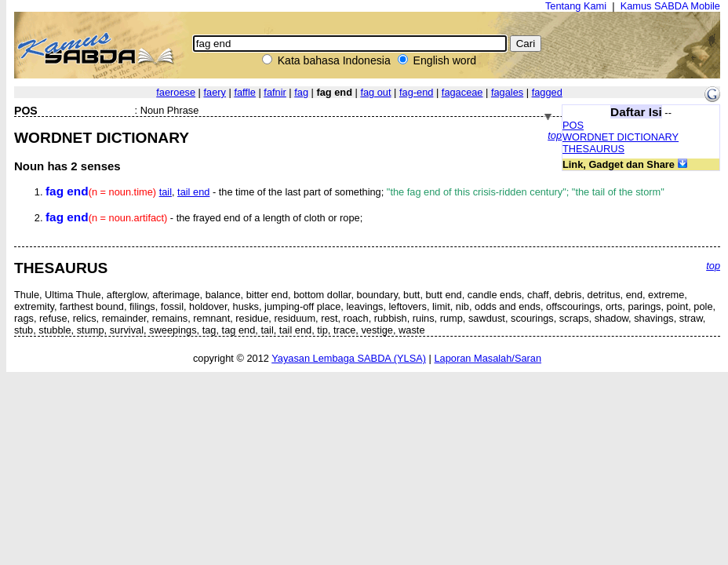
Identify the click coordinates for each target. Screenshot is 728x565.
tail (166, 192)
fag (301, 92)
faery (214, 92)
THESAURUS (593, 149)
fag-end (416, 92)
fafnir (275, 92)
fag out (375, 92)
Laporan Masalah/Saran (488, 358)
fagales (507, 92)
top (555, 135)
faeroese (176, 92)
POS (573, 125)
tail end (193, 192)
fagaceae (462, 92)
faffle (245, 92)
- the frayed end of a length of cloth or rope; (204, 218)
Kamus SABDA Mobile (670, 6)
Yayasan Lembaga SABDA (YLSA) (349, 358)
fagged (547, 92)
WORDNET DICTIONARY (621, 137)
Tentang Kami (576, 6)
